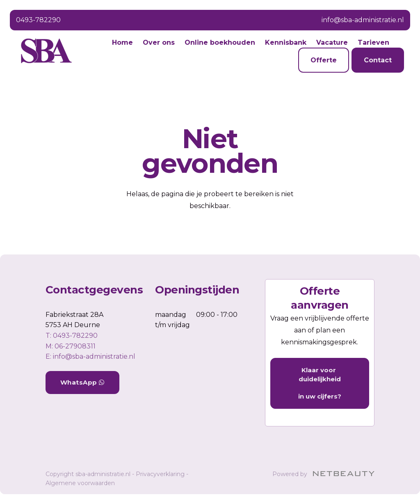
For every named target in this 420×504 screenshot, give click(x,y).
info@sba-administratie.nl (363, 20)
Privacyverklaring (160, 474)
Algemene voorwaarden (80, 483)
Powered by (323, 474)
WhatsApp (82, 382)
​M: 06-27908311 (71, 346)
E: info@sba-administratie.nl (90, 356)
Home (122, 42)
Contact (378, 60)
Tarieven (373, 42)
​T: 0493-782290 (72, 336)
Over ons (159, 42)
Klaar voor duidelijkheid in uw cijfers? (320, 383)
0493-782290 (38, 20)
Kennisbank (286, 42)
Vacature (332, 42)
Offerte (324, 60)
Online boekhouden (220, 42)
